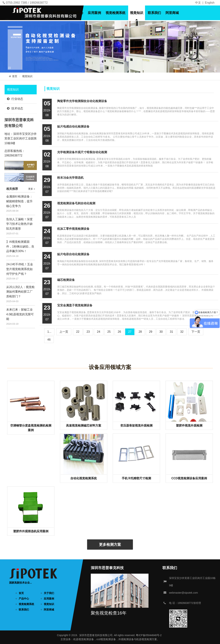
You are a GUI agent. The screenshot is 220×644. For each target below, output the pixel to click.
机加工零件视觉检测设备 (73, 229)
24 (99, 332)
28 (140, 332)
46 (49, 340)
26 (119, 332)
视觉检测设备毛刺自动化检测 (76, 203)
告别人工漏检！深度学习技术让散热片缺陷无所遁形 (19, 224)
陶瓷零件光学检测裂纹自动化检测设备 (82, 101)
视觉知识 (137, 13)
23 (88, 332)
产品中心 (77, 13)
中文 (198, 3)
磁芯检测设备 (66, 280)
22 (78, 332)
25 (109, 332)
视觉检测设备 (86, 639)
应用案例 (94, 13)
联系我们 (154, 13)
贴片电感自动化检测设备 (73, 127)
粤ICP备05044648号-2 (149, 635)
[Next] (196, 332)
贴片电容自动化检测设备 (73, 254)
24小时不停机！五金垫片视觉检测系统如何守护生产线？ (20, 269)
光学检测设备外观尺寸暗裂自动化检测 (82, 152)
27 (130, 332)
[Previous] (64, 332)
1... (49, 332)
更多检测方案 (110, 545)
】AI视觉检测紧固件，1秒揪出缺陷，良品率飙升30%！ (20, 246)
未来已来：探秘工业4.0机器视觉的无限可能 (20, 314)
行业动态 (15, 99)
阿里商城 (172, 13)
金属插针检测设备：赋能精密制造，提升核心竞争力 (19, 201)
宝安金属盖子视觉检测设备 (75, 305)
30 (161, 332)
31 (171, 332)
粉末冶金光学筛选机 (70, 178)
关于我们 (59, 13)
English (210, 3)
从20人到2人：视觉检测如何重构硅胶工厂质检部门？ (20, 292)
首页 (44, 13)
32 (182, 332)
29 (151, 332)
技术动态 (15, 108)
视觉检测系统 (115, 13)
